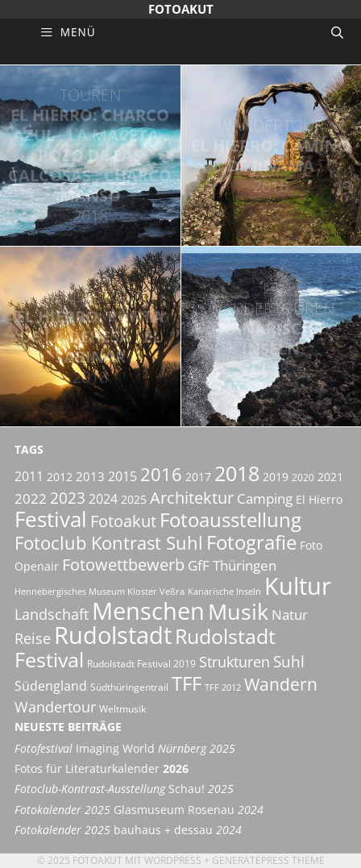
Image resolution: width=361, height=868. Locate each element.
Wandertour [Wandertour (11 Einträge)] (55, 706)
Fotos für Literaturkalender (102, 769)
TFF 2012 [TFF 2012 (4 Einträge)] (223, 687)
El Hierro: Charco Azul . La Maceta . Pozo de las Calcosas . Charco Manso (90, 155)
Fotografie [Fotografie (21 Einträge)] (251, 542)
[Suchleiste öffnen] (337, 32)
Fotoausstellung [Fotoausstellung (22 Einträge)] (230, 519)
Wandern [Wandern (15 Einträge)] (281, 684)
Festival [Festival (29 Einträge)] (51, 519)
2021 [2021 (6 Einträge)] (330, 477)
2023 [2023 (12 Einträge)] (68, 498)
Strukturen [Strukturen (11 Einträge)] (234, 661)
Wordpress (173, 860)
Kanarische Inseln (272, 338)
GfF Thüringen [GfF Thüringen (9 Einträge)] (232, 565)
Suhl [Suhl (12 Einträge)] (289, 662)
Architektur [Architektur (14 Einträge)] (192, 497)
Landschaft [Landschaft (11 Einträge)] (52, 614)
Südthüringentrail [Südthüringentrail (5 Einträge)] (129, 687)
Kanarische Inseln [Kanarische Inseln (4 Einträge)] (224, 592)
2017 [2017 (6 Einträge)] (198, 477)
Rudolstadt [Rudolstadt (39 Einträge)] (113, 635)
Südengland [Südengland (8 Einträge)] (51, 686)
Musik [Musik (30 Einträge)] (238, 612)
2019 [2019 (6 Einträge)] (276, 477)
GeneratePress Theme (268, 860)
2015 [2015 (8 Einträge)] (122, 476)
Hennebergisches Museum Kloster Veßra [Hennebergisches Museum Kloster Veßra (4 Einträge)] (100, 592)
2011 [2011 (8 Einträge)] (29, 476)
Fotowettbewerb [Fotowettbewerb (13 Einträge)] (123, 565)
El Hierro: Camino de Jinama (272, 156)
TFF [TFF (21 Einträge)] (187, 683)
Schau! (124, 789)
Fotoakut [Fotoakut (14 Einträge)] (123, 521)
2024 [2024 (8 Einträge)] (103, 499)
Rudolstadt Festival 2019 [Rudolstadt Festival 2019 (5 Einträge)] (141, 664)
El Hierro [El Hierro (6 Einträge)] (319, 499)
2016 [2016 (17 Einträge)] (161, 474)
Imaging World (125, 749)
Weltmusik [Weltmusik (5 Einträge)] (122, 709)
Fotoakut (181, 9)
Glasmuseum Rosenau (139, 810)
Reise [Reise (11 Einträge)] (33, 638)
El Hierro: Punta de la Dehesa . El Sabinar (90, 336)
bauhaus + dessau (128, 830)
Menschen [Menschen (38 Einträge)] (148, 611)
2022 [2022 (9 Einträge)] (31, 498)
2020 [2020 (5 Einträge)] (303, 478)
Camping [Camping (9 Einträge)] (265, 498)
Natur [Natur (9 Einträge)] (290, 615)
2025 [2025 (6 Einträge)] (134, 499)
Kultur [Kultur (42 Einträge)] (298, 586)
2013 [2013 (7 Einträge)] (90, 476)
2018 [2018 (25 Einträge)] (237, 473)
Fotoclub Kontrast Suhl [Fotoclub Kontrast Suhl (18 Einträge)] (109, 543)
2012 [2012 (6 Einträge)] (60, 477)
